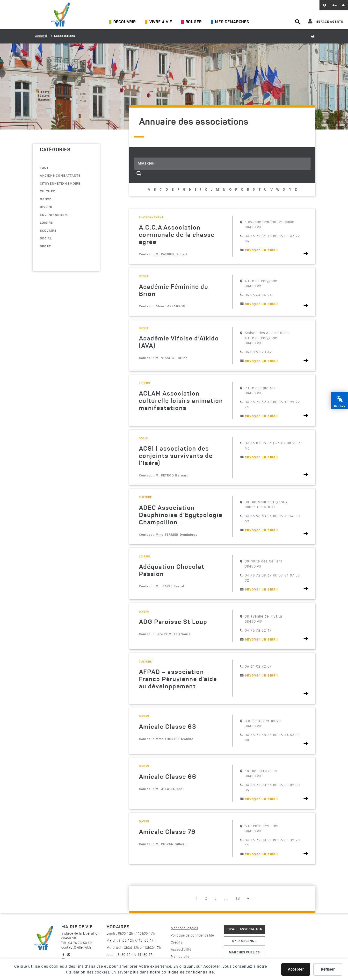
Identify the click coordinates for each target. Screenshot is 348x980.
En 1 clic (340, 406)
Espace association (244, 929)
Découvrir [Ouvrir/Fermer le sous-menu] (125, 22)
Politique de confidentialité (192, 935)
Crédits (177, 942)
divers (46, 207)
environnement (54, 215)
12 (238, 898)
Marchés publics (244, 952)
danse (46, 199)
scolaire (48, 231)
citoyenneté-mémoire (60, 184)
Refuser (328, 969)
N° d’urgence (244, 941)
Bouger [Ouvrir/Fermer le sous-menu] (194, 22)
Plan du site (180, 957)
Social (46, 239)
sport (45, 247)
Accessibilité (181, 950)
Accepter (296, 969)
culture (47, 191)
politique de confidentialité (188, 972)
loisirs (46, 223)
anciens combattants (60, 176)
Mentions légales (185, 928)
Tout (44, 168)
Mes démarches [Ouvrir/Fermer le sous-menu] (232, 22)
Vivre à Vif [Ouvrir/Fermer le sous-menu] (161, 22)
